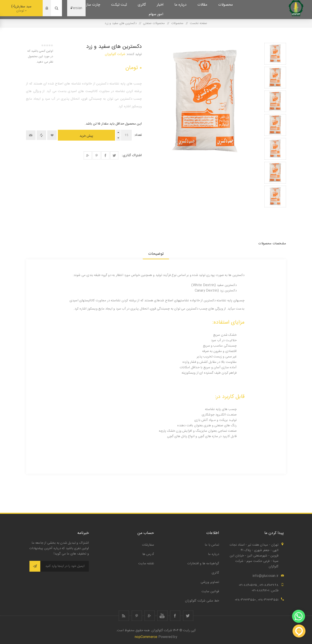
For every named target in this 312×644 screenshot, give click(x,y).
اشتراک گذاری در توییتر (114, 155)
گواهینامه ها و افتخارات (203, 564)
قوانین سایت (210, 591)
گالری (215, 573)
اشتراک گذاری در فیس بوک (105, 155)
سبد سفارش (21, 9)
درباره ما (214, 554)
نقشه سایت (146, 564)
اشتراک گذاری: (132, 155)
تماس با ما (212, 545)
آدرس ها (148, 554)
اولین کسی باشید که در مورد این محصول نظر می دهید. (40, 57)
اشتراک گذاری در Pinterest (97, 155)
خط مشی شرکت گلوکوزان (202, 601)
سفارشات (148, 545)
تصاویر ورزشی (210, 582)
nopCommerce (146, 637)
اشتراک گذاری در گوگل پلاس (88, 155)
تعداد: (138, 135)
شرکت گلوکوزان (115, 54)
